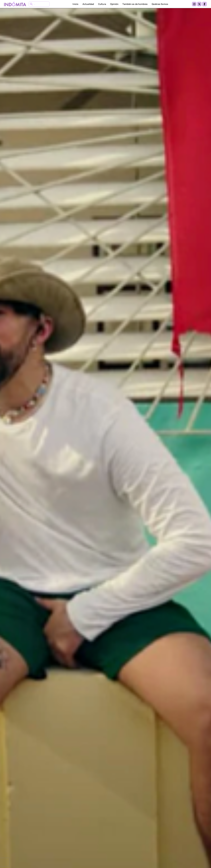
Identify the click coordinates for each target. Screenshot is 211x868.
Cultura (102, 4)
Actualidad (88, 4)
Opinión (114, 4)
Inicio (75, 4)
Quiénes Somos (160, 4)
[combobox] (39, 4)
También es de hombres (135, 4)
